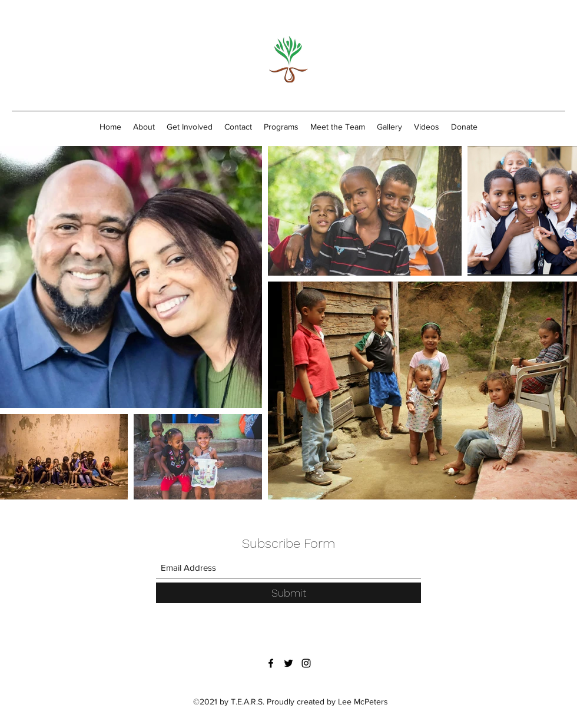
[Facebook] (271, 663)
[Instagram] (306, 663)
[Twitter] (288, 663)
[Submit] (288, 593)
